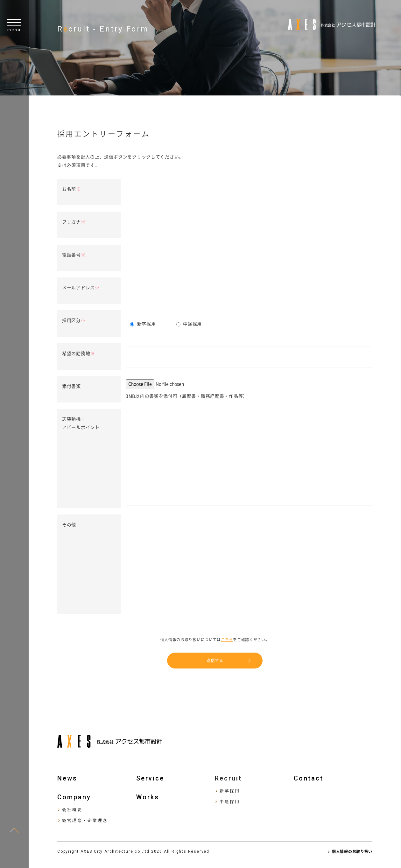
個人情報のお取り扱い (352, 851)
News (67, 778)
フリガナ (74, 222)
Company (74, 797)
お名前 (71, 189)
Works (148, 797)
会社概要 (72, 810)
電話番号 (74, 255)
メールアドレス (81, 288)
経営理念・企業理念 (85, 820)
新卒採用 (230, 791)
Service (150, 778)
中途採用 (230, 802)
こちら (227, 640)
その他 (69, 525)
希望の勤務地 (78, 353)
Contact (309, 778)
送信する (215, 660)
